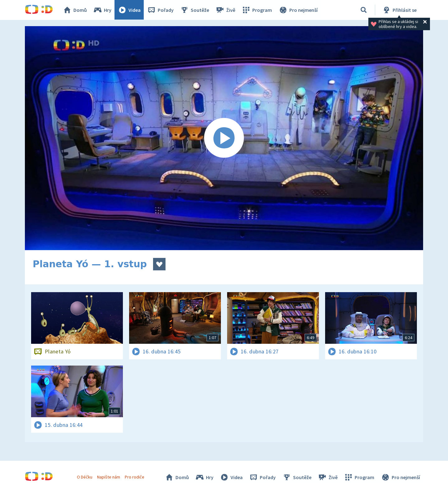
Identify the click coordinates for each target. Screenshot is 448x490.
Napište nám (109, 477)
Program (257, 10)
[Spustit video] (224, 138)
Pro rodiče (135, 477)
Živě (226, 10)
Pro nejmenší (298, 10)
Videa (129, 10)
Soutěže (195, 10)
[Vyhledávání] (364, 10)
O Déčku (85, 477)
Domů (75, 10)
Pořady (161, 10)
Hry (103, 10)
